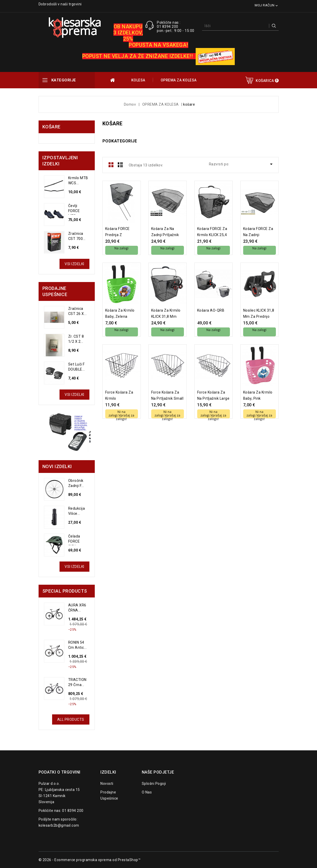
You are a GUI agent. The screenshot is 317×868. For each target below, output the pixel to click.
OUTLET (113, 80)
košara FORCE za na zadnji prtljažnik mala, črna (258, 232)
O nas (147, 792)
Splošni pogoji (154, 784)
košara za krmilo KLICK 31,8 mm (166, 313)
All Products (71, 719)
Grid (111, 165)
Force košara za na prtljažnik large (213, 395)
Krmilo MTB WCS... (78, 180)
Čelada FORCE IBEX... (74, 540)
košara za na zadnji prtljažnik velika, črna (165, 232)
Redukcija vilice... (77, 511)
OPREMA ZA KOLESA (179, 80)
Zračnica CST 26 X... (78, 311)
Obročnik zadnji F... (76, 483)
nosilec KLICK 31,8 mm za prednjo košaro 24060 (259, 314)
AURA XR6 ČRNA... (77, 608)
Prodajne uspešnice (109, 795)
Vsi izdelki (74, 264)
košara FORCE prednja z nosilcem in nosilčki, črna (118, 232)
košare (51, 127)
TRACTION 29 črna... (77, 682)
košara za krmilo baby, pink (258, 395)
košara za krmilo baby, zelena (120, 313)
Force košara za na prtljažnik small (167, 395)
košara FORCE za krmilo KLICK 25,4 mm (212, 232)
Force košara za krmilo (119, 395)
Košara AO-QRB (211, 310)
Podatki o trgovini (60, 772)
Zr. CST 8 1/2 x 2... (76, 339)
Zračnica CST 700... (77, 236)
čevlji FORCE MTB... (74, 209)
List (120, 165)
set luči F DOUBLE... (77, 367)
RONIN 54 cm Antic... (78, 645)
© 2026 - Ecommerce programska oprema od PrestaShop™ (90, 860)
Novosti (107, 784)
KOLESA (138, 80)
